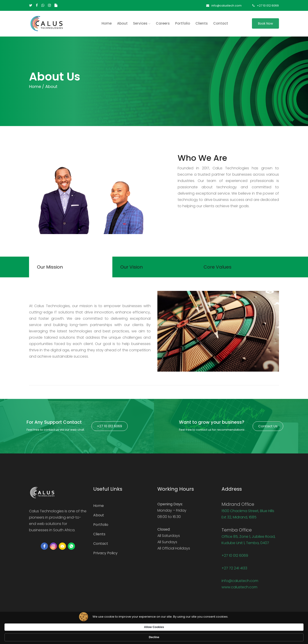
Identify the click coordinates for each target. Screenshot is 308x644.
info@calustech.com (223, 6)
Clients (202, 23)
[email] (62, 548)
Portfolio (183, 23)
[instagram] (53, 548)
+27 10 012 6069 (266, 6)
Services (142, 23)
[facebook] (44, 548)
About (122, 23)
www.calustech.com (239, 589)
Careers (163, 23)
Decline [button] (245, 635)
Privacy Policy (105, 555)
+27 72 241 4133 (234, 570)
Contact (221, 23)
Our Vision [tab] (133, 268)
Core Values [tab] (219, 268)
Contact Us (268, 428)
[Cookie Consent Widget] (154, 635)
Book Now (265, 23)
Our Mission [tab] (51, 268)
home (107, 23)
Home (99, 507)
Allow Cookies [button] (216, 635)
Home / (37, 86)
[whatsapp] (71, 548)
